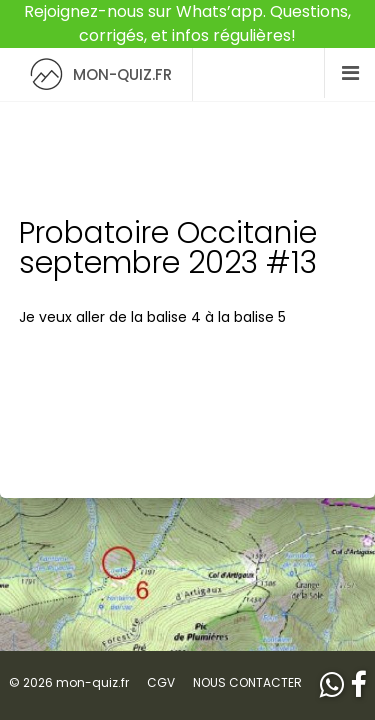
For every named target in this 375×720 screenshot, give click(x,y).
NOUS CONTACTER (247, 682)
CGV (161, 682)
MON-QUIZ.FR (96, 74)
